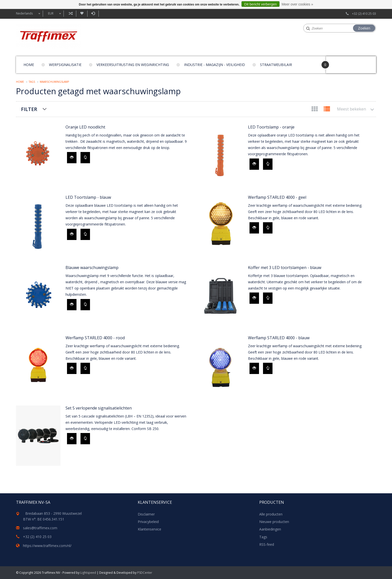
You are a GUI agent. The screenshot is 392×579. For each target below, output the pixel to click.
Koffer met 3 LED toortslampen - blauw (285, 267)
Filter (29, 109)
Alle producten (271, 514)
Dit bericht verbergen (260, 4)
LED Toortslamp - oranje (271, 127)
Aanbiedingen (270, 529)
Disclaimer (146, 514)
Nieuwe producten (274, 522)
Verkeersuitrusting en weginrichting (133, 65)
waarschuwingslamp (54, 82)
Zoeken (364, 28)
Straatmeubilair (276, 65)
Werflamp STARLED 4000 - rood (95, 338)
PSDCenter (145, 573)
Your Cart (340, 62)
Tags (32, 82)
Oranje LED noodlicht (85, 127)
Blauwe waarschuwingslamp (92, 267)
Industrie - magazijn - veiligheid (214, 65)
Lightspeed (88, 573)
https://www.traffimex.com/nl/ (47, 546)
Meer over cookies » (297, 4)
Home (29, 65)
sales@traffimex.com (40, 528)
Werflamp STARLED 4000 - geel (277, 197)
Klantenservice (149, 529)
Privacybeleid (148, 522)
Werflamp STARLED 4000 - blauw (279, 338)
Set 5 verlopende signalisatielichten (99, 408)
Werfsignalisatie (65, 65)
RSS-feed (267, 544)
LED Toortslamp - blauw (88, 197)
